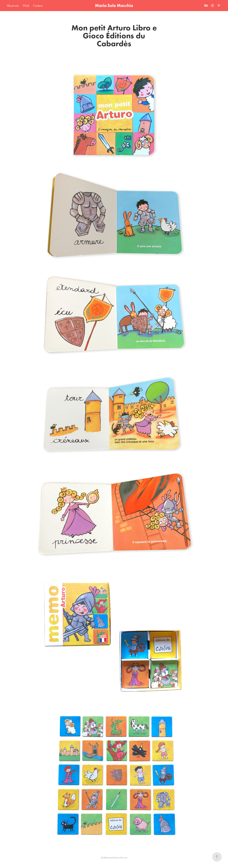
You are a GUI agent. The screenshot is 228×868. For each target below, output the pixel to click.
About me (13, 6)
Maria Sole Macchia (114, 5)
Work (26, 6)
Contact (38, 6)
